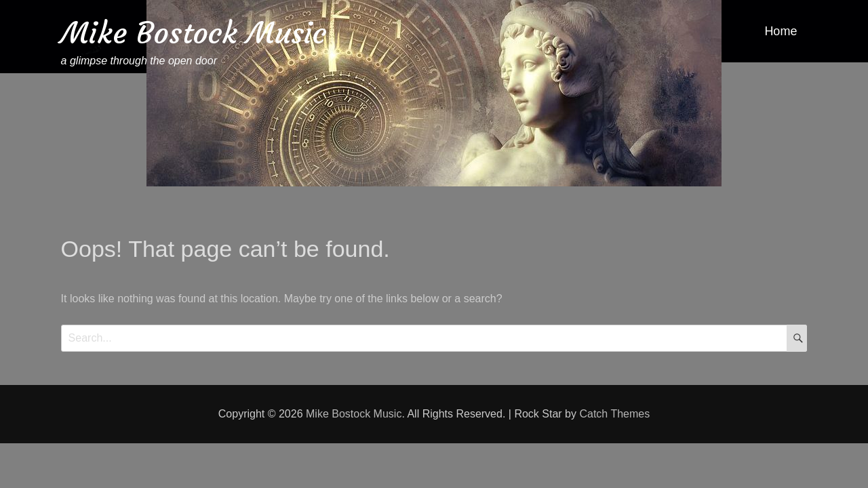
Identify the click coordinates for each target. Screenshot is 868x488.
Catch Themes (614, 414)
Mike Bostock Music (194, 33)
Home (781, 31)
